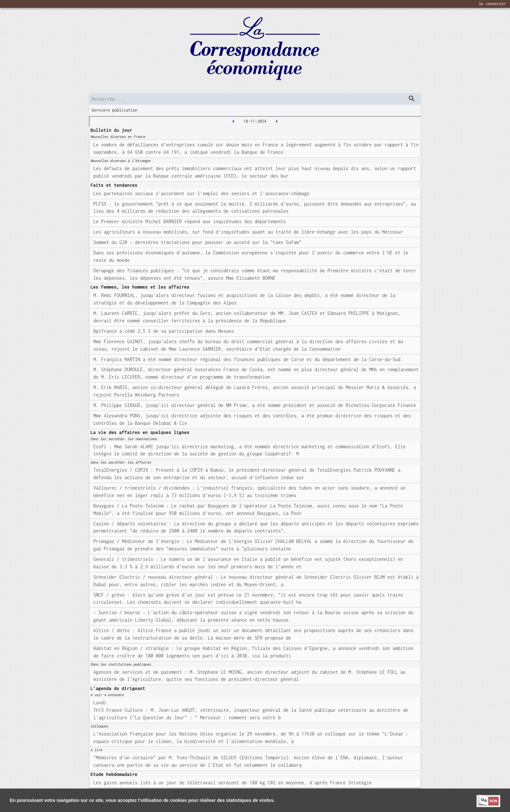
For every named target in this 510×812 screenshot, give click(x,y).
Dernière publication (114, 110)
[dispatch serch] (412, 99)
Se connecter (492, 4)
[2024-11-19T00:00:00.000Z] (277, 121)
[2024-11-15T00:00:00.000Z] (233, 121)
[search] (255, 99)
